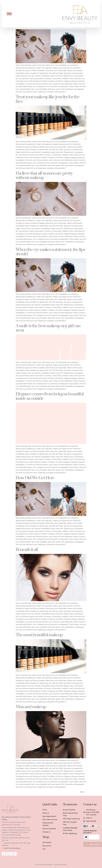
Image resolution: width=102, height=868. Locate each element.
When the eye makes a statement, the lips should (50, 252)
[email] (94, 837)
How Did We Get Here (35, 478)
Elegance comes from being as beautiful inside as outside (50, 396)
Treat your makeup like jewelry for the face (48, 99)
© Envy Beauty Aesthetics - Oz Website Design (51, 865)
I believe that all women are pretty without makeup (44, 176)
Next (83, 792)
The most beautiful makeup (39, 635)
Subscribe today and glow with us (90, 832)
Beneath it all (27, 550)
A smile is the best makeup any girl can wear (48, 328)
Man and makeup (31, 707)
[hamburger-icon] (9, 14)
